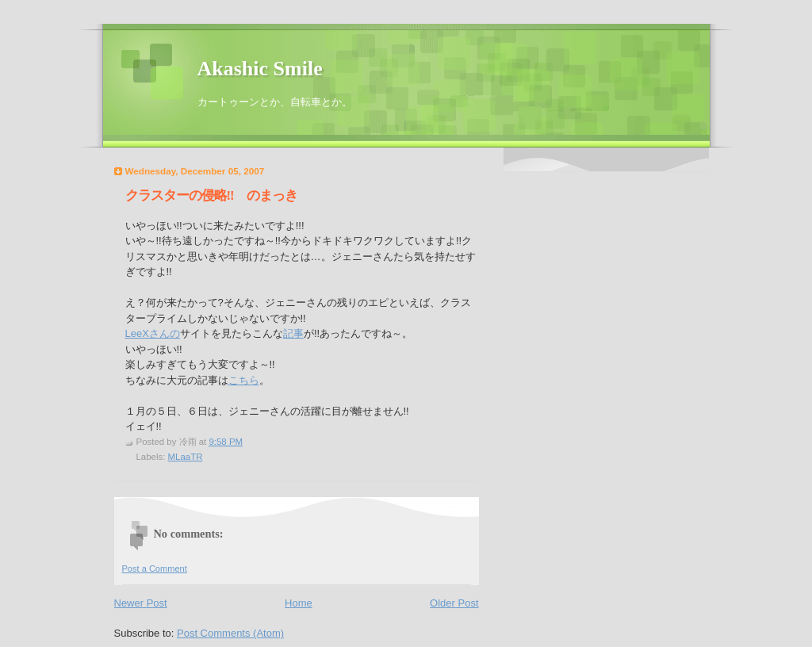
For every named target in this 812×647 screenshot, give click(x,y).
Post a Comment (155, 569)
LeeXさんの (153, 333)
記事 (293, 333)
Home (299, 603)
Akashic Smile (260, 69)
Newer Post (141, 603)
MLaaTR (186, 457)
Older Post (454, 603)
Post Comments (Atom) (230, 633)
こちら (244, 380)
